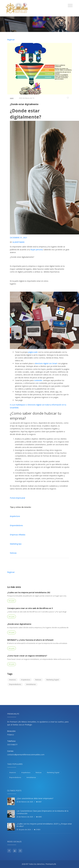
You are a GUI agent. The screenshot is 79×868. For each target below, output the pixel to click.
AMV (12, 98)
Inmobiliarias (31, 684)
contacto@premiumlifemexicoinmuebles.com (26, 755)
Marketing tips (16, 544)
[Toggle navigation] (70, 6)
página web (33, 352)
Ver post (11, 601)
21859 (37, 830)
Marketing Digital (53, 680)
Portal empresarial (17, 498)
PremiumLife (51, 864)
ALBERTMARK (19, 242)
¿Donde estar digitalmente (24, 104)
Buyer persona (37, 250)
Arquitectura (15, 516)
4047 (39, 802)
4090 (39, 817)
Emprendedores (16, 525)
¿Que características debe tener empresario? (35, 798)
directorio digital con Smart (46, 363)
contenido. (38, 380)
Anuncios (12, 680)
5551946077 (12, 745)
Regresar (11, 40)
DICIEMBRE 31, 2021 (19, 238)
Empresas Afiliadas (18, 535)
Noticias (13, 553)
